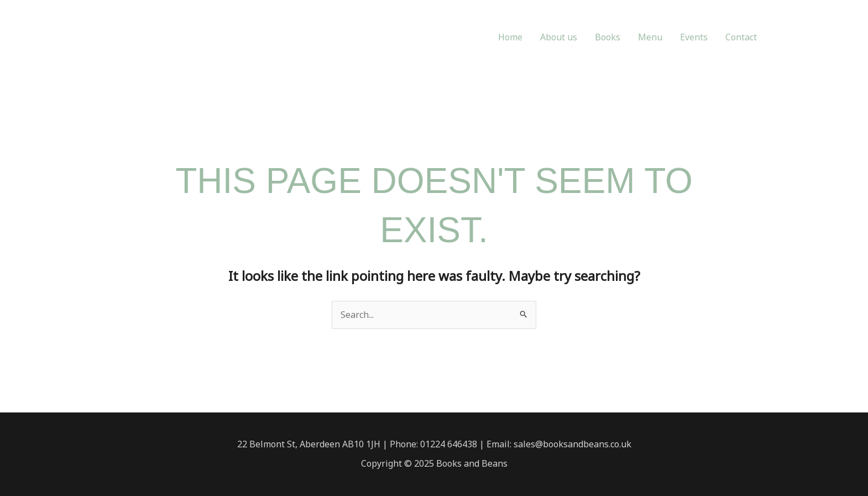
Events (694, 37)
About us (559, 37)
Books (608, 37)
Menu (650, 37)
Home (510, 37)
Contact (741, 37)
